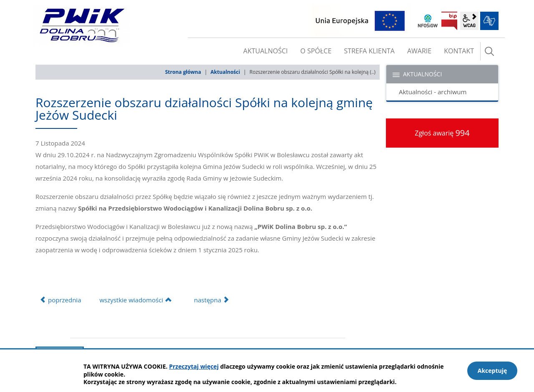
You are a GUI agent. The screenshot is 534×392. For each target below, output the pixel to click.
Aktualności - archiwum (433, 92)
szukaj (489, 51)
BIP (449, 21)
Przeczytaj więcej (194, 366)
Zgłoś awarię (442, 133)
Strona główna (183, 72)
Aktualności (225, 72)
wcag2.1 (469, 21)
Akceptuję (492, 371)
